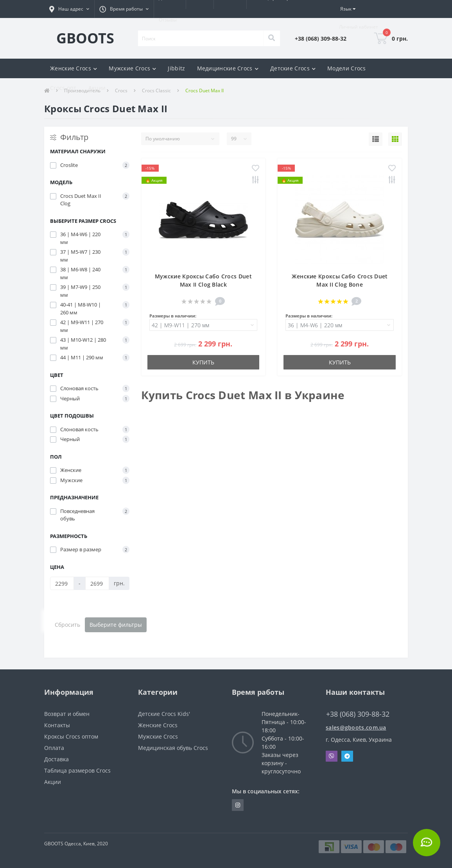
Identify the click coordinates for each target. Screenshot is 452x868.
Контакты (57, 725)
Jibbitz (176, 68)
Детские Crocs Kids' (164, 714)
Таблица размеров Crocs (77, 770)
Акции (97, 88)
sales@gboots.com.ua (356, 727)
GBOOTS (85, 38)
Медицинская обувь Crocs (173, 748)
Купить (203, 362)
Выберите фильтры (116, 625)
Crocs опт (63, 88)
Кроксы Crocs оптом (71, 736)
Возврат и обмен (67, 714)
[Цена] (62, 583)
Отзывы (168, 20)
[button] (69, 9)
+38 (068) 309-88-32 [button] (358, 714)
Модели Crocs (347, 68)
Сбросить (67, 625)
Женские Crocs (158, 725)
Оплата (54, 748)
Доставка (56, 759)
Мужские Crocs (158, 736)
